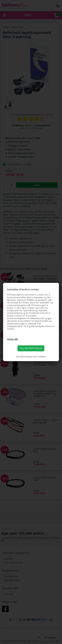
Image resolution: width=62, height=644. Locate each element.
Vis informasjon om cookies (31, 357)
